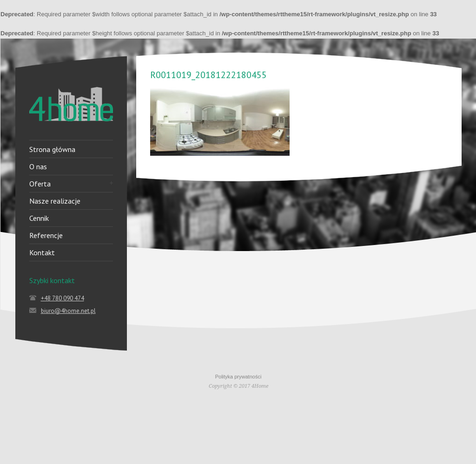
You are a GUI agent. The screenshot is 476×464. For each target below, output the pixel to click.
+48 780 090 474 (63, 298)
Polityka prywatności (238, 377)
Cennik (39, 218)
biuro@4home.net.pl (68, 311)
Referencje (46, 235)
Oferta (40, 184)
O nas (38, 166)
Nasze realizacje (55, 201)
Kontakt (42, 252)
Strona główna (52, 149)
